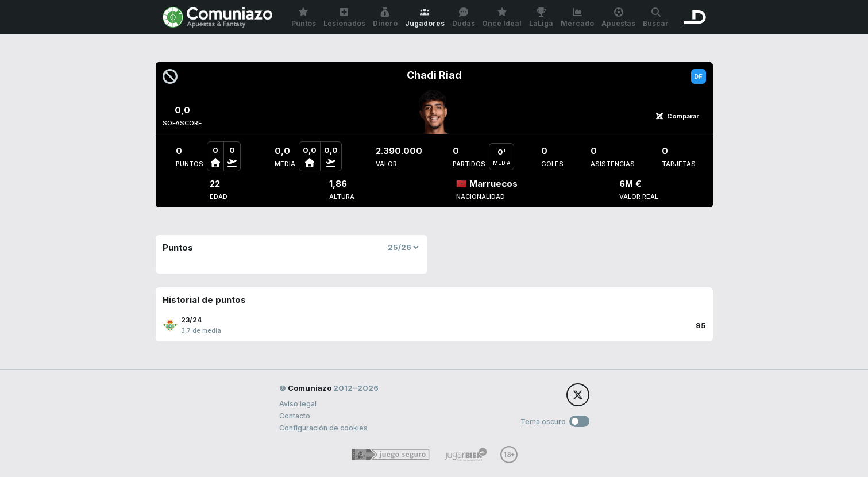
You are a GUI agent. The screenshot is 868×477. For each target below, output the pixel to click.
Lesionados (344, 18)
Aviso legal (298, 404)
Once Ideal (502, 18)
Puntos (304, 18)
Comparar (677, 116)
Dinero (385, 18)
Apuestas (618, 18)
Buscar (656, 18)
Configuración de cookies (323, 428)
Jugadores (425, 18)
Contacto (295, 416)
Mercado (577, 18)
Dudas (464, 18)
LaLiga (541, 18)
